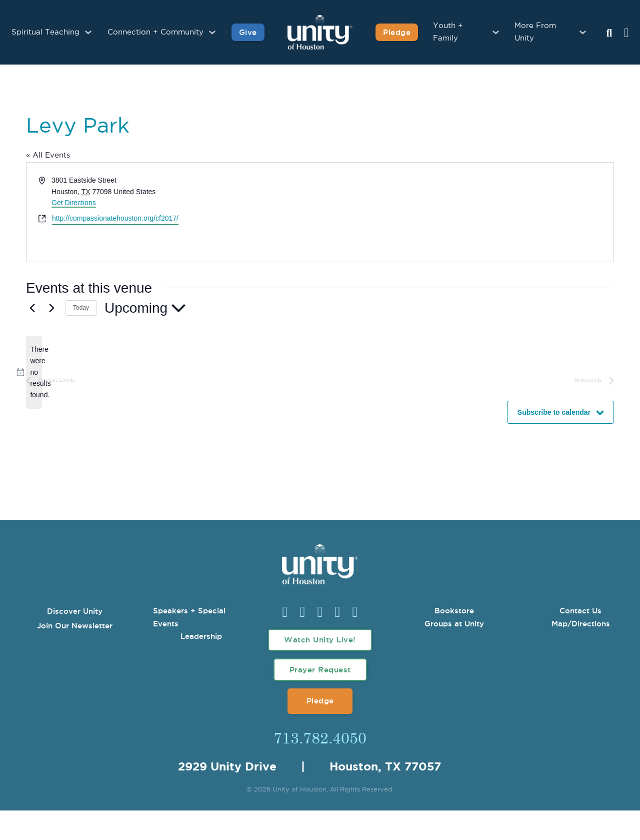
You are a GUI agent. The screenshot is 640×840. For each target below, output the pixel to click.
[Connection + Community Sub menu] (212, 32)
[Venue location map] (466, 212)
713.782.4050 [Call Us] (320, 737)
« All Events (48, 155)
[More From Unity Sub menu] (583, 32)
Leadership (201, 636)
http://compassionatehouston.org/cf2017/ (115, 218)
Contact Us (580, 611)
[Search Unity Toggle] (609, 34)
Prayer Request (320, 670)
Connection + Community (155, 32)
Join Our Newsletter (75, 626)
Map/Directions (581, 624)
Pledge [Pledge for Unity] (397, 32)
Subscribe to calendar (554, 412)
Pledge (320, 701)
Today (81, 308)
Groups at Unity (454, 624)
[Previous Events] (32, 308)
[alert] (34, 372)
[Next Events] (51, 308)
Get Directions (74, 203)
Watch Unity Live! (320, 640)
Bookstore (454, 611)
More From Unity (535, 32)
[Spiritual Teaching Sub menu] (88, 32)
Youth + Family (448, 32)
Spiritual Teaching (45, 32)
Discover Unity (75, 611)
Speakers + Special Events (189, 617)
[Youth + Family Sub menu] (496, 32)
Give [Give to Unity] (248, 32)
